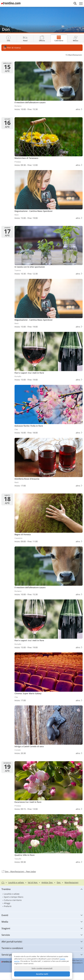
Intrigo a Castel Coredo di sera (49, 731)
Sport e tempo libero (14, 897)
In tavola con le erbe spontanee (49, 251)
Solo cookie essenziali (42, 968)
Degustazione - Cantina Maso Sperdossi (49, 195)
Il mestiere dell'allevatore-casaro (49, 87)
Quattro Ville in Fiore (49, 839)
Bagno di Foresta (49, 519)
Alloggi (7, 903)
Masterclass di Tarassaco (49, 142)
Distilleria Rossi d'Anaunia (49, 463)
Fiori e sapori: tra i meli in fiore (49, 357)
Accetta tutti (42, 974)
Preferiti (8, 906)
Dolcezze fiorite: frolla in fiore (49, 410)
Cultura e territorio (13, 900)
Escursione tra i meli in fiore (49, 786)
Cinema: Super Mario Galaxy (49, 678)
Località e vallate (12, 894)
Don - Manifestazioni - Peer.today (19, 872)
